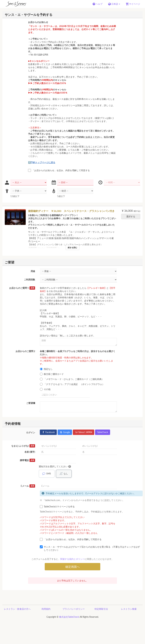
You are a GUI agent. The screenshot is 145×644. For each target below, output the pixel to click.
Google (65, 432)
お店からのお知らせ (38, 22)
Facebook (48, 432)
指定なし (46, 369)
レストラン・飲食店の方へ (17, 609)
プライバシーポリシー (74, 609)
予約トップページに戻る (43, 162)
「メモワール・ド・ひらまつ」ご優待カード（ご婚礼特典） (72, 379)
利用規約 (46, 609)
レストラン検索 (129, 609)
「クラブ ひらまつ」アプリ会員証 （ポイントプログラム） (72, 384)
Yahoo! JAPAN (84, 432)
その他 (45, 389)
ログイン (31, 432)
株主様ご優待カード (52, 374)
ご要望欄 (31, 403)
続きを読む (72, 248)
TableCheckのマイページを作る (57, 507)
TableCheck (103, 432)
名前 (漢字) (30, 452)
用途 (33, 271)
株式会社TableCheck (69, 617)
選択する (132, 216)
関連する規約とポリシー (72, 559)
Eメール (28, 486)
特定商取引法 (101, 609)
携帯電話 (27, 460)
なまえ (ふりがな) (23, 446)
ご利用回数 (30, 280)
